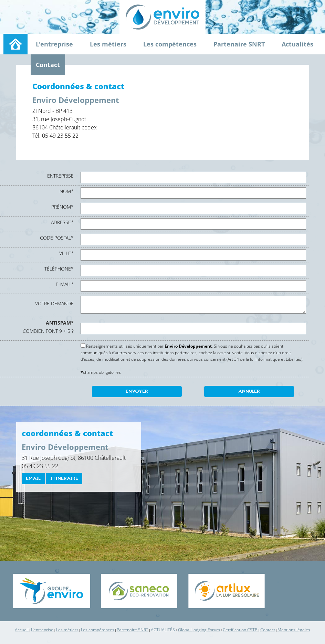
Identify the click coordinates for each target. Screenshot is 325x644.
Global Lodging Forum (199, 630)
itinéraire (64, 479)
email (33, 479)
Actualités (297, 44)
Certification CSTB (240, 630)
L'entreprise (54, 44)
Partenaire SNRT (239, 44)
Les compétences (170, 44)
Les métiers (108, 44)
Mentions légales (294, 630)
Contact (48, 65)
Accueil (22, 630)
